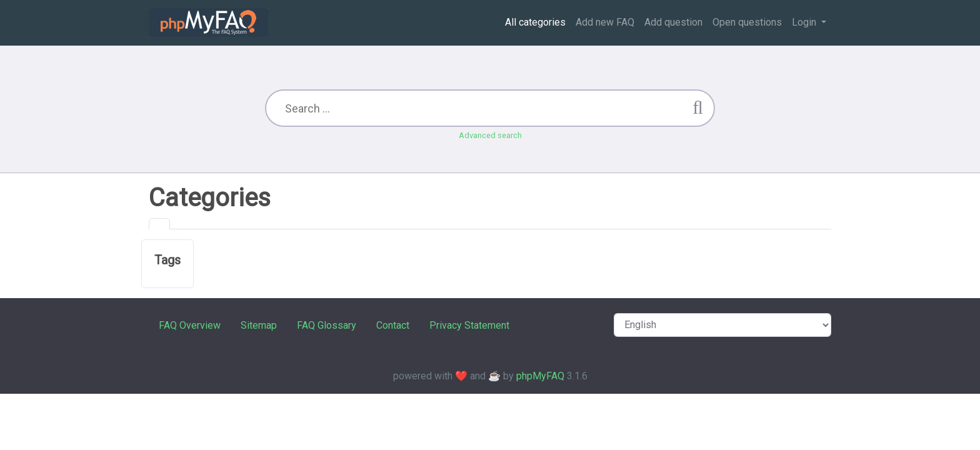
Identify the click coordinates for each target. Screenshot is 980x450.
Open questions (747, 22)
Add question (673, 22)
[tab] (159, 224)
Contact (393, 325)
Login (805, 22)
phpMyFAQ (540, 376)
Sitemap (259, 325)
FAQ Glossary (327, 325)
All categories (535, 22)
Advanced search (490, 135)
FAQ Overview (190, 325)
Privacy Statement (469, 325)
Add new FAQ (605, 22)
